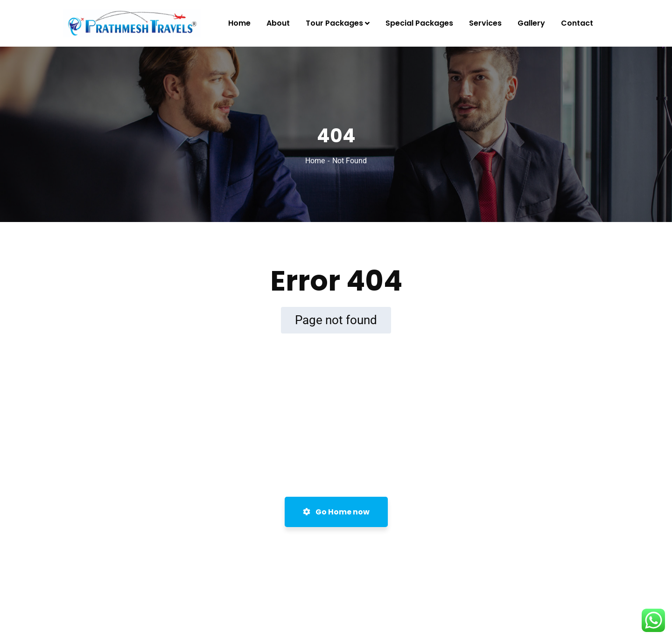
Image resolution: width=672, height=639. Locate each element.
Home (315, 161)
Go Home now (336, 512)
